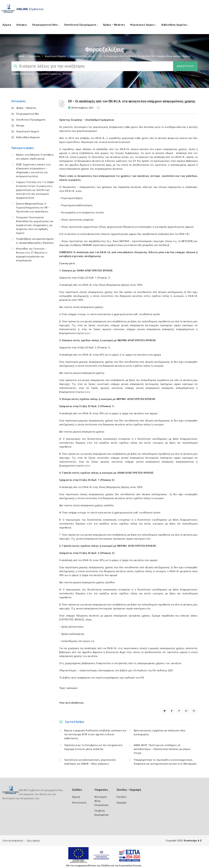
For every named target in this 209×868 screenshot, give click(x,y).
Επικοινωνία (79, 803)
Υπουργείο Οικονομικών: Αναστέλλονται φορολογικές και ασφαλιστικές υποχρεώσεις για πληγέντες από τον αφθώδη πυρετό (35, 225)
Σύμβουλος (35, 56)
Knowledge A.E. (193, 841)
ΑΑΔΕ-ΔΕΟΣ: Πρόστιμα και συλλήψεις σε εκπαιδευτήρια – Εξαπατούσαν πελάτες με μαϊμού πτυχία (162, 749)
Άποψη (20, 126)
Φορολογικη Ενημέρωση (49, 74)
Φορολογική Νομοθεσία (82, 56)
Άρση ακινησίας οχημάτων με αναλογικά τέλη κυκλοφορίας (159, 732)
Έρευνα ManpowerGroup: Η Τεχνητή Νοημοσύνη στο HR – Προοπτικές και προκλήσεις (33, 208)
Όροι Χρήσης (33, 841)
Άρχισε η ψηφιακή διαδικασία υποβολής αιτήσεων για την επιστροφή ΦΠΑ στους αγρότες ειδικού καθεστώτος (95, 734)
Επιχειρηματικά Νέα (46, 25)
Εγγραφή (122, 803)
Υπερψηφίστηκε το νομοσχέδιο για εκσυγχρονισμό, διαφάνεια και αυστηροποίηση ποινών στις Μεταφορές (165, 762)
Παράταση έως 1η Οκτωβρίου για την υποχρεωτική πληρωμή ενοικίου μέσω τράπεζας (93, 747)
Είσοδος (122, 797)
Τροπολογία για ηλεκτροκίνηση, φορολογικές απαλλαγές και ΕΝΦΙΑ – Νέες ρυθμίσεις (90, 762)
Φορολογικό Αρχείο (143, 25)
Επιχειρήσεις (70, 74)
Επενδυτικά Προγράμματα (81, 25)
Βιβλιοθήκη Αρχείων (175, 25)
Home (21, 56)
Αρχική (7, 25)
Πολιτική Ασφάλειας (13, 841)
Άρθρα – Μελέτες (114, 25)
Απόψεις (22, 25)
